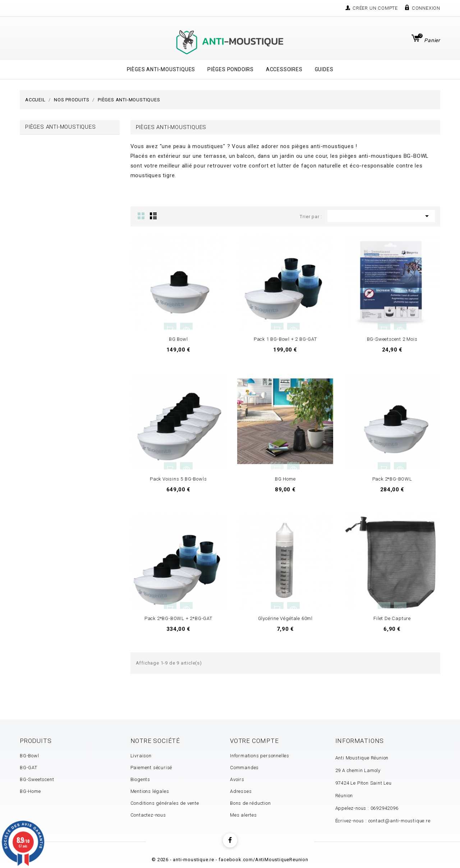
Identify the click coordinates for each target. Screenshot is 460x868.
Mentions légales (150, 791)
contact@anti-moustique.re (399, 821)
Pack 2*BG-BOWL (392, 479)
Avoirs (237, 779)
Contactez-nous (148, 815)
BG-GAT (29, 768)
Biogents (140, 779)
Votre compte (254, 741)
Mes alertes (243, 815)
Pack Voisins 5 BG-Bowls (178, 479)
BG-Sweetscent (37, 779)
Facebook (230, 840)
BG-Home (30, 791)
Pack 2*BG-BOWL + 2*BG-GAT (178, 618)
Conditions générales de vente (165, 803)
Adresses (241, 791)
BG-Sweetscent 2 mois (392, 339)
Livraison (141, 756)
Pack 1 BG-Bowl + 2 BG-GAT (285, 339)
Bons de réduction (250, 803)
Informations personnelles (260, 756)
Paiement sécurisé (151, 768)
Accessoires (284, 69)
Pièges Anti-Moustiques (161, 69)
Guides (324, 69)
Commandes (244, 768)
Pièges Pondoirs (231, 69)
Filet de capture (392, 618)
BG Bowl (178, 339)
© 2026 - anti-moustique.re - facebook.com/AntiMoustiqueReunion (230, 860)
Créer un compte (375, 8)
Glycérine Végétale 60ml (285, 618)
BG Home (285, 479)
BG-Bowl (29, 756)
